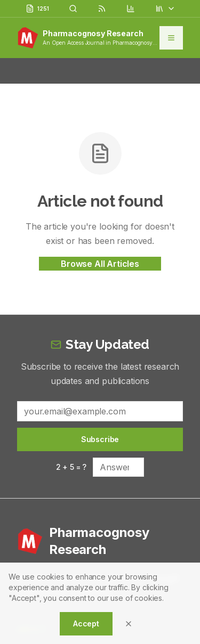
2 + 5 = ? (71, 467)
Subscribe (100, 439)
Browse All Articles (100, 264)
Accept (86, 623)
